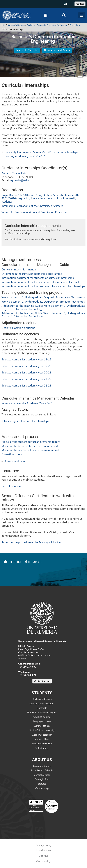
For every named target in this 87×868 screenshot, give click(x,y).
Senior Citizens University (42, 730)
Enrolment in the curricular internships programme (32, 274)
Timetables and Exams (57, 50)
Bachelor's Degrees (16, 25)
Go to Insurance (11, 486)
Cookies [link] (43, 856)
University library (42, 739)
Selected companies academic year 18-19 (26, 359)
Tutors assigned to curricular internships (25, 421)
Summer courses (42, 726)
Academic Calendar (27, 50)
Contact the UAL (42, 681)
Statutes (42, 784)
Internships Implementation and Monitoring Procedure (34, 212)
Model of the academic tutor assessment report (30, 450)
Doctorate (42, 708)
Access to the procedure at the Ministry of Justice (31, 542)
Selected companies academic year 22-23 (26, 385)
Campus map (42, 788)
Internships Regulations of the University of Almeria (32, 206)
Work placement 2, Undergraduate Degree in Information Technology (43, 301)
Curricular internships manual (19, 269)
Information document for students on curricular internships (38, 278)
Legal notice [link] (44, 850)
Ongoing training (42, 717)
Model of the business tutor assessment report (30, 446)
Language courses (42, 721)
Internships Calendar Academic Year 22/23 (27, 403)
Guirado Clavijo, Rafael (15, 173)
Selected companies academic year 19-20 (26, 366)
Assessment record (16, 461)
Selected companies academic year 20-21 (26, 372)
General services (42, 775)
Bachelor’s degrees (42, 699)
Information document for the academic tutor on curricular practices (42, 282)
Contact (80, 4)
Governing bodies (42, 766)
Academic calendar (42, 735)
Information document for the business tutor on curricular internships (43, 286)
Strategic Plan (42, 779)
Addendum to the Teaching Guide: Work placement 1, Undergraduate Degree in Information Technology (43, 307)
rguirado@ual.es (20, 180)
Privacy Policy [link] (44, 845)
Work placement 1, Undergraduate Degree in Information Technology (43, 297)
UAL (4, 25)
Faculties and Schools (42, 770)
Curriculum (75, 25)
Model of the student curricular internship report (31, 442)
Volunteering (42, 748)
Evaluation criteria (12, 454)
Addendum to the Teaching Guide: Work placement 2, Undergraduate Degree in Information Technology (43, 315)
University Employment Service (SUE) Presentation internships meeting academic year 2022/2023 (41, 154)
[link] (80, 3)
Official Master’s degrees (42, 703)
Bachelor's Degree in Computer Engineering (47, 25)
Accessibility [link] (43, 861)
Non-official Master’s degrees (42, 712)
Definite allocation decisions (18, 328)
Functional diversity (42, 743)
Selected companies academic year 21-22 (26, 379)
